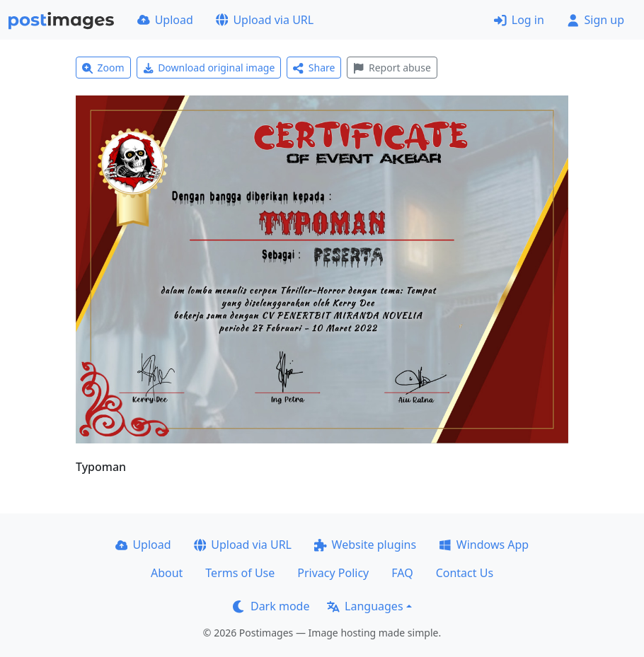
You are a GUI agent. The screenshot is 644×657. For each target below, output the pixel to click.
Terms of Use (240, 573)
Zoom (103, 68)
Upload (165, 20)
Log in (519, 20)
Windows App (484, 545)
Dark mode (271, 606)
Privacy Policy (333, 573)
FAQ (402, 573)
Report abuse (392, 68)
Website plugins (365, 545)
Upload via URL (265, 20)
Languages (365, 606)
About (167, 573)
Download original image (209, 68)
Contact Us (465, 573)
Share (314, 68)
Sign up (596, 20)
